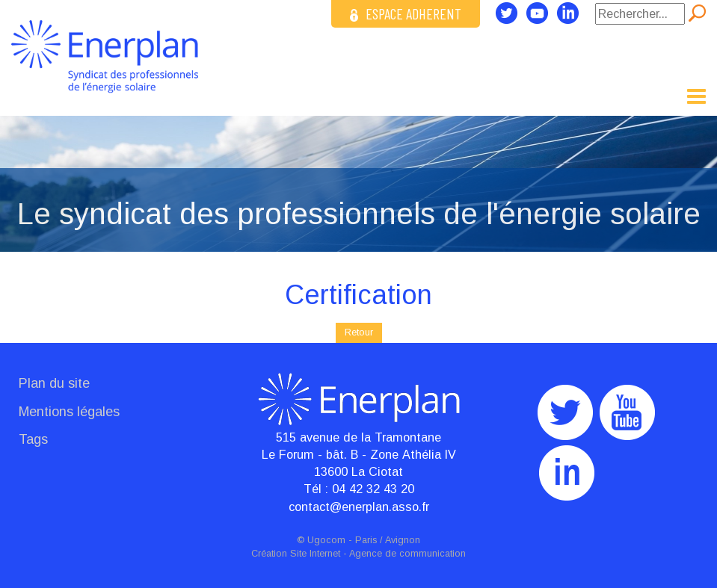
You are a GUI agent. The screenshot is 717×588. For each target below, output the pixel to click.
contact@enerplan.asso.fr (359, 507)
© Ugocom (321, 540)
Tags (33, 439)
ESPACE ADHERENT (406, 13)
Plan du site (54, 383)
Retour (359, 332)
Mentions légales (69, 412)
